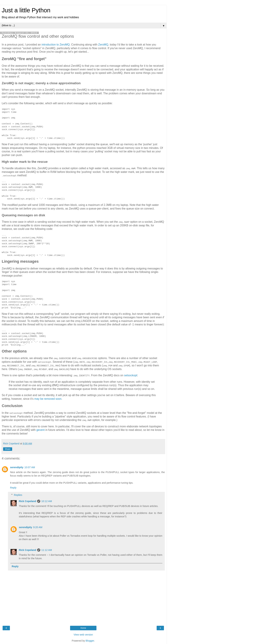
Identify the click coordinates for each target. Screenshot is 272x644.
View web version (83, 634)
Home (83, 628)
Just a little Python (26, 10)
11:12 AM (47, 550)
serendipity (17, 467)
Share (8, 449)
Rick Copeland (27, 501)
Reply (13, 487)
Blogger (90, 640)
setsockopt (131, 375)
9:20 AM (38, 527)
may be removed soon (48, 399)
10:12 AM (47, 501)
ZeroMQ (103, 45)
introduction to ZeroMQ (56, 45)
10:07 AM (30, 467)
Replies (18, 495)
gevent (41, 430)
